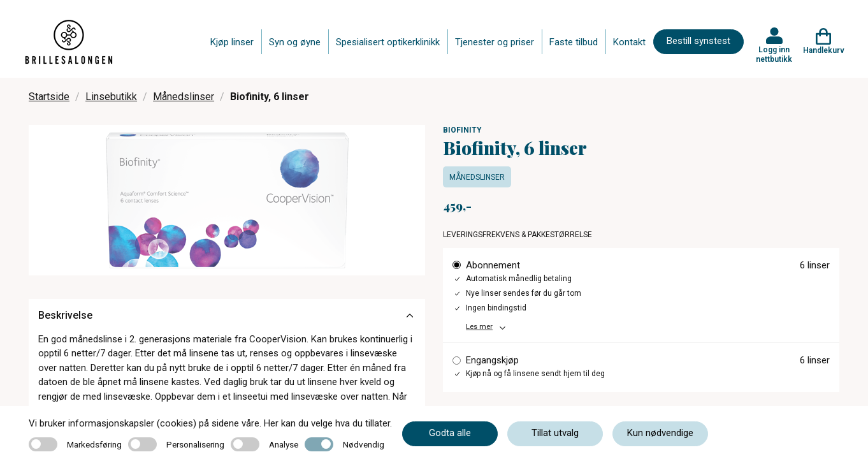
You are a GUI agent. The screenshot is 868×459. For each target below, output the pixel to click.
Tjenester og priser (495, 42)
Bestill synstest (698, 41)
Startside (49, 97)
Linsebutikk (111, 97)
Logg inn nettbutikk (774, 54)
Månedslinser (184, 97)
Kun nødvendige (660, 433)
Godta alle (450, 433)
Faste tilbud (574, 42)
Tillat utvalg (555, 433)
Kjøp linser (232, 42)
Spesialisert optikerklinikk (388, 42)
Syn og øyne (295, 42)
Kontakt (629, 42)
